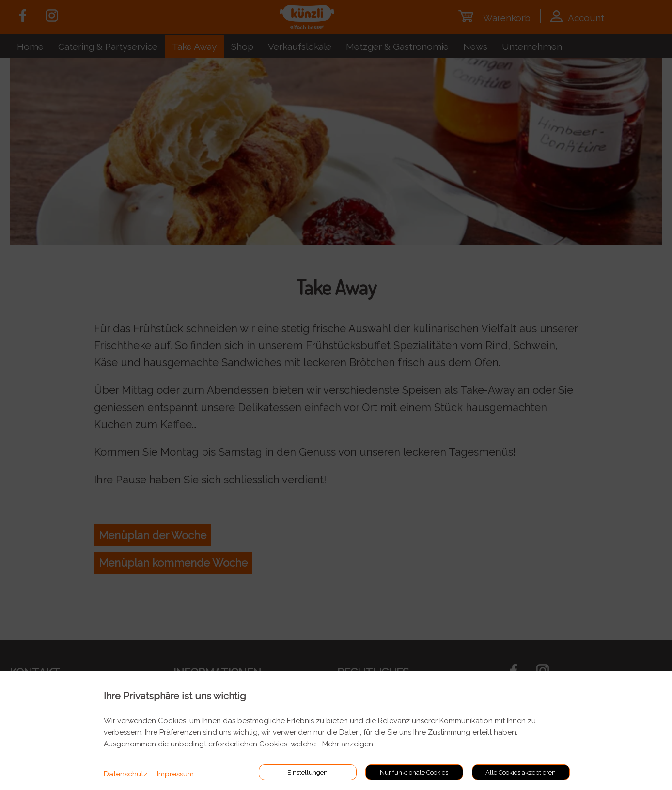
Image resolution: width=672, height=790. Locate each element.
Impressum (175, 774)
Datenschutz (125, 774)
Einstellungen (307, 772)
